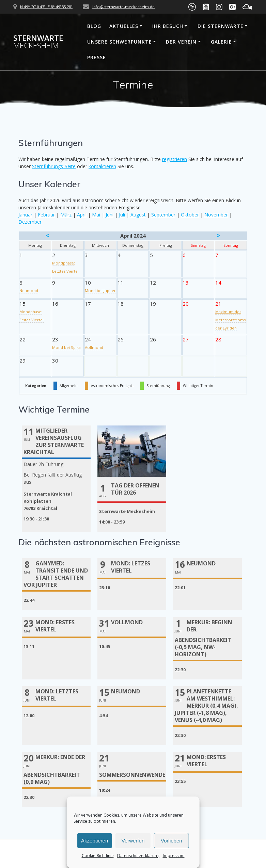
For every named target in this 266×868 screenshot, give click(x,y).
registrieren (175, 159)
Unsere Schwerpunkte (120, 42)
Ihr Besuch (168, 26)
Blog (94, 26)
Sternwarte (38, 42)
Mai (96, 215)
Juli (122, 215)
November (216, 215)
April (82, 215)
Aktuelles (124, 26)
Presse (97, 57)
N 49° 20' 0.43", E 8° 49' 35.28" (46, 7)
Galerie (221, 42)
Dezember (30, 222)
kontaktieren (102, 166)
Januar (25, 215)
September (163, 215)
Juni (109, 215)
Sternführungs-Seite (54, 166)
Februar (46, 215)
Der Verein (181, 42)
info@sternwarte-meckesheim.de (123, 7)
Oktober (190, 215)
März (66, 215)
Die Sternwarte (221, 26)
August (138, 215)
